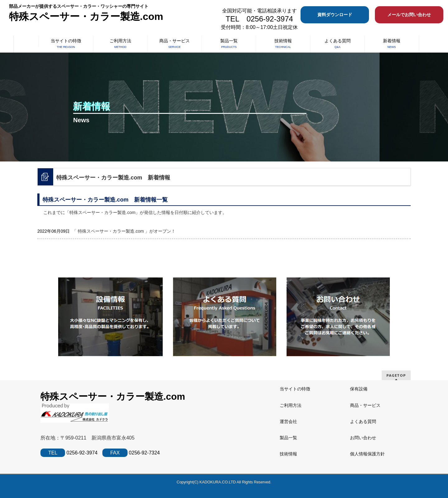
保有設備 (359, 389)
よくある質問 (363, 421)
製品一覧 (288, 438)
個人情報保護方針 (367, 454)
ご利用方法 (291, 405)
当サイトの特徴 (295, 389)
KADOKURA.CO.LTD (218, 482)
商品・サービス (365, 405)
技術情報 (288, 454)
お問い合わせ (363, 438)
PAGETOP (396, 375)
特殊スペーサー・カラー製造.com (86, 16)
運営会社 (288, 421)
